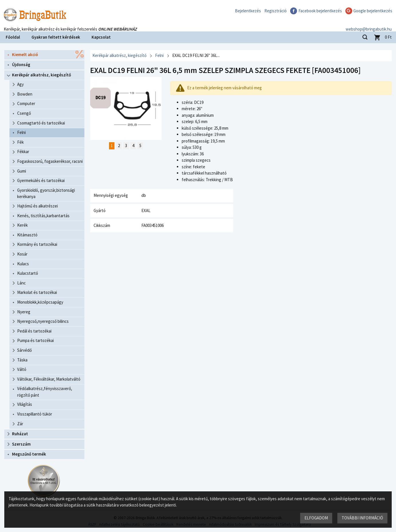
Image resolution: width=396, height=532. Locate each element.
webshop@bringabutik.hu (369, 24)
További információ (362, 518)
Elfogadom (316, 518)
